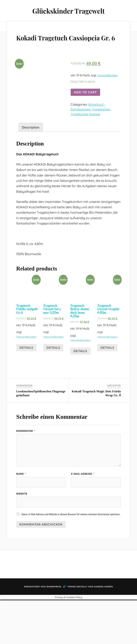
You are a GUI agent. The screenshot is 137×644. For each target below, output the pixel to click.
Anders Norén (104, 631)
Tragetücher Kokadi (85, 124)
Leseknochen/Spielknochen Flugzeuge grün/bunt (41, 437)
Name (21, 518)
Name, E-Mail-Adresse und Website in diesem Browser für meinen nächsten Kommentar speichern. (71, 559)
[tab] (31, 171)
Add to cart (85, 102)
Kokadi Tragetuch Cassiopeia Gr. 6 (49, 42)
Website (22, 538)
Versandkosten (107, 85)
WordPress (54, 631)
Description (31, 171)
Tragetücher (101, 119)
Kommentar (26, 475)
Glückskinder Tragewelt (68, 11)
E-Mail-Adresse (83, 518)
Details (26, 391)
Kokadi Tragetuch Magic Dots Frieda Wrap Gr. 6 (96, 437)
